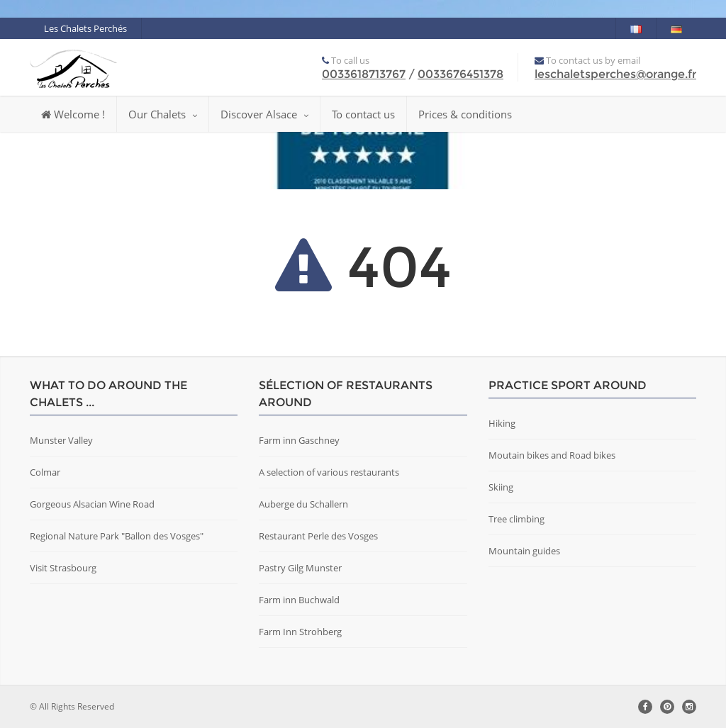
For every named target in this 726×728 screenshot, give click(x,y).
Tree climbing (516, 519)
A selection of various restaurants (329, 472)
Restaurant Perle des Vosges (318, 536)
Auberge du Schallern (303, 504)
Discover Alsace (264, 114)
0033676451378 (460, 74)
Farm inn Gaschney (299, 440)
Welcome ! (73, 114)
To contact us (363, 114)
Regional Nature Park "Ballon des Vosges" (117, 536)
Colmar (45, 472)
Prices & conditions (465, 114)
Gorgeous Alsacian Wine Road (92, 504)
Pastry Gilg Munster (300, 568)
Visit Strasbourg (63, 568)
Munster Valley (61, 440)
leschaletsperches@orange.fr (615, 74)
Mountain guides (524, 551)
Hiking (502, 423)
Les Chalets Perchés (85, 28)
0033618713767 (364, 74)
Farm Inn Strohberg (300, 632)
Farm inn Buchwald (299, 600)
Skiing (501, 487)
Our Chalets (163, 114)
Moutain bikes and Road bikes (552, 455)
